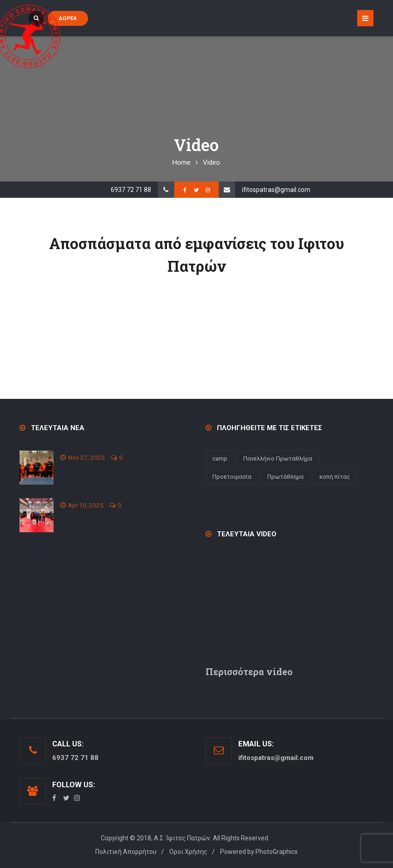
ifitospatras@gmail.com (276, 190)
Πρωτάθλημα (285, 477)
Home (182, 162)
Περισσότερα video (249, 672)
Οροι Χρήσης (188, 852)
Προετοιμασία (232, 477)
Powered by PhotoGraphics (259, 852)
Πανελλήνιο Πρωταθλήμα (278, 459)
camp (220, 459)
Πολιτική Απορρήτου (126, 852)
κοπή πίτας (335, 477)
